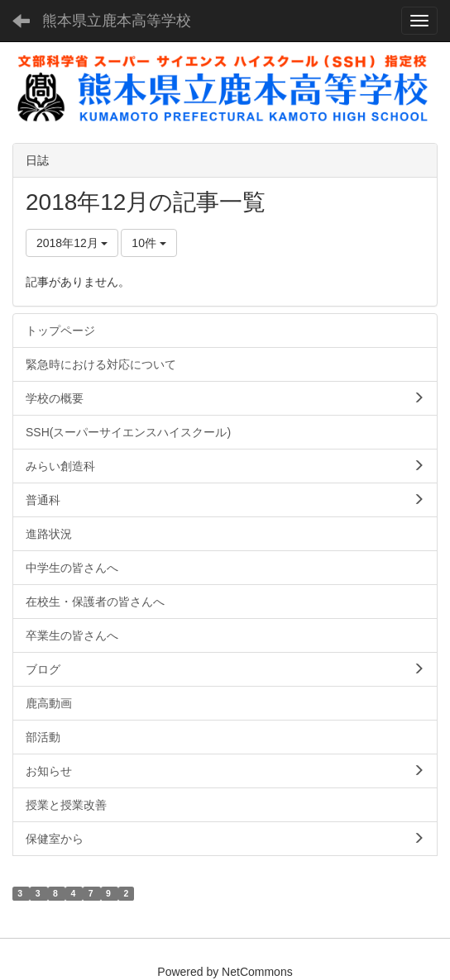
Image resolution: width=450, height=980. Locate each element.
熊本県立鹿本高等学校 (117, 21)
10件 (148, 243)
